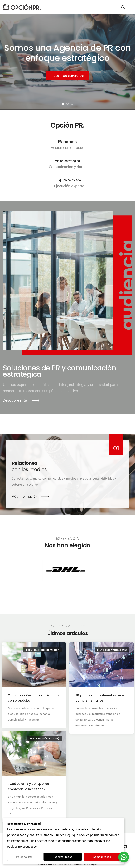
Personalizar (24, 857)
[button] (63, 104)
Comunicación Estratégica (42, 650)
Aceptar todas (102, 857)
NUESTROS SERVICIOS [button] (68, 76)
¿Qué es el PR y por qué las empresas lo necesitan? (28, 778)
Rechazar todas (63, 857)
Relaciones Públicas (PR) (112, 650)
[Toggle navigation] (130, 7)
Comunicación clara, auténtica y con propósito (34, 698)
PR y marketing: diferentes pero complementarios (100, 698)
